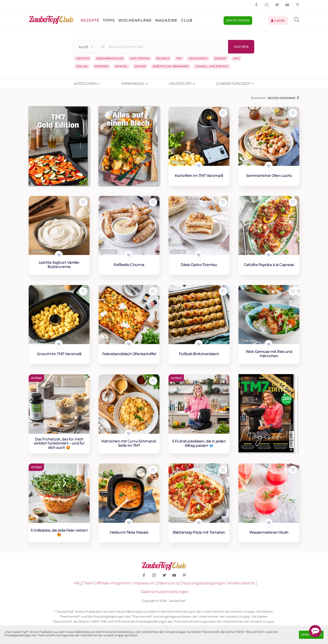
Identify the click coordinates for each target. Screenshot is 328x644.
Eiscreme (101, 66)
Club (187, 20)
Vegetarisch (198, 58)
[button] (86, 47)
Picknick (163, 58)
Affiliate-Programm (114, 583)
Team (89, 583)
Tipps (109, 20)
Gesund (140, 66)
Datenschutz (168, 583)
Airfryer (83, 58)
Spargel (121, 66)
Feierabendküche (110, 58)
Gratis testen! (238, 20)
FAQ (78, 583)
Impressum (144, 583)
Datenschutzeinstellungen (165, 592)
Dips (237, 58)
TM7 (179, 58)
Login (278, 21)
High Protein (140, 58)
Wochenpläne (135, 20)
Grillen (82, 66)
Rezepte (90, 20)
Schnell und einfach (212, 66)
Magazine (166, 20)
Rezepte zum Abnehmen (171, 66)
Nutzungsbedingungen (204, 583)
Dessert (220, 58)
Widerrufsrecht (241, 583)
